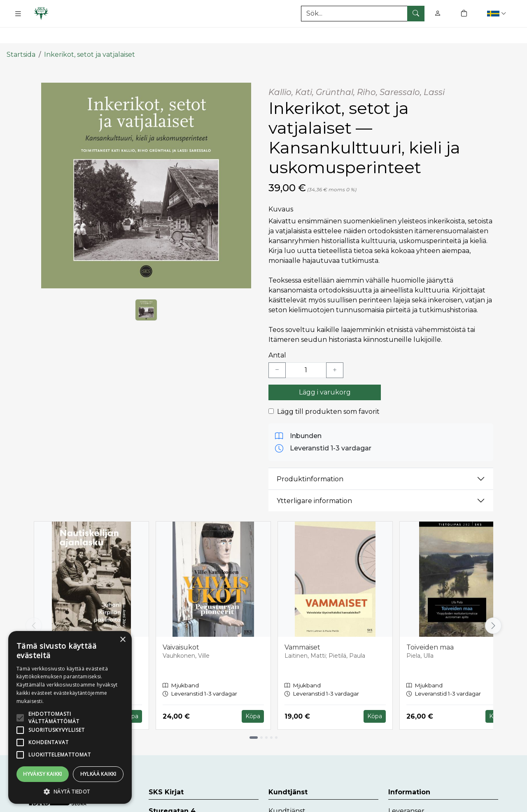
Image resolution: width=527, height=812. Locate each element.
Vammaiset (302, 627)
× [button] (122, 640)
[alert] (70, 717)
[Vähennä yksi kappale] (277, 350)
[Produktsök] (363, 14)
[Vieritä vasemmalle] (34, 605)
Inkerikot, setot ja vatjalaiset (90, 34)
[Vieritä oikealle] (493, 605)
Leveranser (406, 791)
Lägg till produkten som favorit (328, 391)
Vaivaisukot (181, 627)
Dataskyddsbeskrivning (427, 804)
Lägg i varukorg (325, 372)
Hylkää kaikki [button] (98, 774)
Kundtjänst (287, 791)
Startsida (21, 34)
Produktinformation (310, 458)
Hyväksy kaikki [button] (43, 774)
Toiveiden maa (430, 627)
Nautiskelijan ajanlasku (78, 627)
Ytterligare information (314, 480)
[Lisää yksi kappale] (335, 350)
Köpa (253, 696)
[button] (498, 13)
